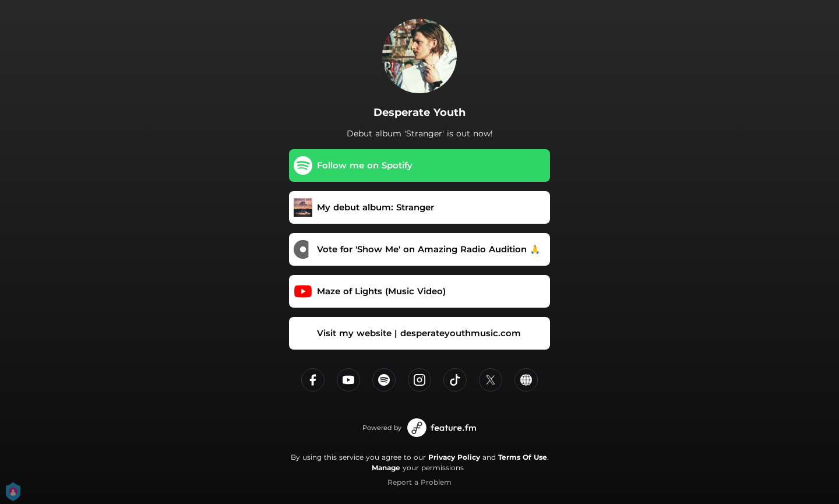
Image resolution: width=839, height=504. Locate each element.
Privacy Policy (454, 457)
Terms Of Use (523, 457)
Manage (386, 468)
